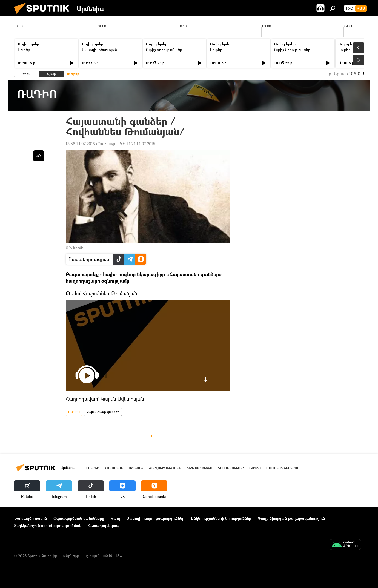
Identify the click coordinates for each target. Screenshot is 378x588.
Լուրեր (24, 50)
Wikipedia (76, 248)
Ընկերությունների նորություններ (221, 518)
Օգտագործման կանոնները (79, 518)
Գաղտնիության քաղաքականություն (291, 518)
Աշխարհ (136, 468)
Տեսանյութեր (231, 468)
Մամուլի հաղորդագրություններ (155, 518)
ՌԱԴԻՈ (74, 412)
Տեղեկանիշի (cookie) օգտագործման (48, 525)
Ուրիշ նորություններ (164, 50)
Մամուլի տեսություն (100, 50)
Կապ (115, 518)
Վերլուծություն (165, 468)
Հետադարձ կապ (104, 525)
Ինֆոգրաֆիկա (200, 468)
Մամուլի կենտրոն (283, 468)
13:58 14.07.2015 (80, 144)
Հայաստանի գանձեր (103, 412)
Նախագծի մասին (30, 518)
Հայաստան (114, 468)
